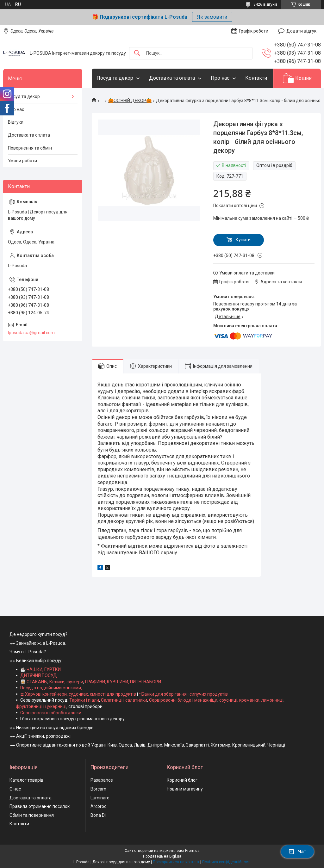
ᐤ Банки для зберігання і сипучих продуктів (183, 694)
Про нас (220, 78)
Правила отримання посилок (40, 806)
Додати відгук (301, 31)
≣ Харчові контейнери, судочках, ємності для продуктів (78, 694)
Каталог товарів (26, 780)
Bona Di (98, 815)
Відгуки (16, 122)
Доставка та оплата (172, 78)
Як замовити (212, 17)
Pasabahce (102, 780)
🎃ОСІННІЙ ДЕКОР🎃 (130, 101)
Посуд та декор (115, 78)
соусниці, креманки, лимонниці (251, 700)
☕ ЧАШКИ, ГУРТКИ (40, 669)
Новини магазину (185, 789)
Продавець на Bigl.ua (162, 856)
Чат (297, 852)
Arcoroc (98, 806)
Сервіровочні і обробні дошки (51, 713)
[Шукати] (137, 53)
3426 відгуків (265, 4)
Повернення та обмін (30, 148)
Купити (243, 240)
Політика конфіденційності (226, 862)
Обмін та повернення (32, 815)
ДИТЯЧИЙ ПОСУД (39, 675)
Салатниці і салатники (124, 700)
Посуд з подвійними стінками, (51, 688)
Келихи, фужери (66, 682)
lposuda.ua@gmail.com (31, 333)
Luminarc (100, 798)
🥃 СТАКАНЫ (34, 682)
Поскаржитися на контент (176, 862)
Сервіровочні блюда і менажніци (183, 700)
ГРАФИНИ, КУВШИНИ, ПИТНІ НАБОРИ (123, 682)
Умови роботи (22, 161)
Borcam (98, 789)
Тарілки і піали (84, 700)
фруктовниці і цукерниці (41, 706)
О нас (15, 789)
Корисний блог (182, 780)
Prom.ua (192, 851)
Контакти (256, 78)
